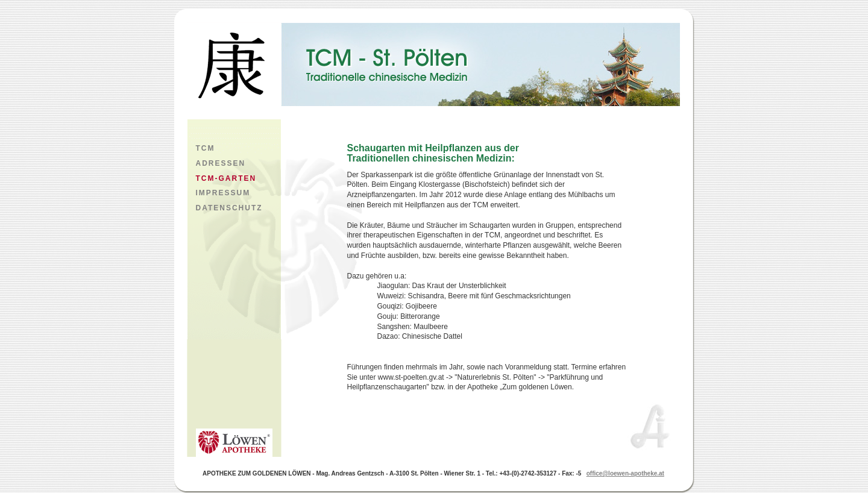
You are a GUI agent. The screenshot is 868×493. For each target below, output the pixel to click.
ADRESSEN (221, 163)
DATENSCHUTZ (229, 208)
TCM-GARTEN (226, 178)
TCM (206, 148)
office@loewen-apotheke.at (625, 473)
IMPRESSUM (223, 193)
